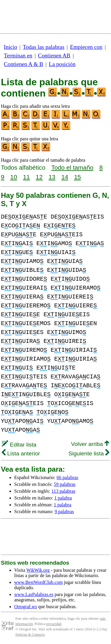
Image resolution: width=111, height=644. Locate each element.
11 (26, 177)
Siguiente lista (89, 453)
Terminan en (18, 56)
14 (65, 177)
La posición (62, 64)
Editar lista (19, 445)
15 (77, 177)
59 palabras (65, 484)
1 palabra (63, 498)
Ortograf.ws (26, 607)
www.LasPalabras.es (34, 594)
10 (14, 177)
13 (52, 177)
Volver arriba (90, 444)
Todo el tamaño (72, 167)
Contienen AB (54, 56)
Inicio (11, 47)
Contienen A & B (24, 64)
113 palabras (63, 491)
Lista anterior (21, 453)
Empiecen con (86, 47)
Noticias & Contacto (30, 635)
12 (39, 177)
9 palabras (64, 511)
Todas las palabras (44, 47)
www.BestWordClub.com (38, 582)
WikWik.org (38, 570)
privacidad (54, 624)
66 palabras (67, 477)
